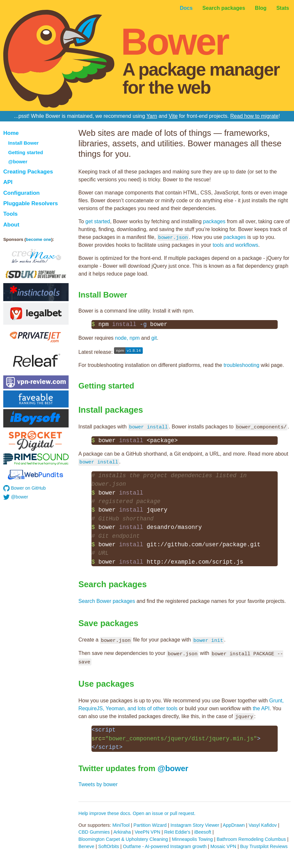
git (154, 338)
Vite (173, 116)
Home (11, 133)
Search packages (224, 8)
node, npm (127, 338)
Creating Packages (28, 172)
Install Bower (23, 143)
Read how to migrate (254, 116)
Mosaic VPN (223, 846)
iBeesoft (203, 832)
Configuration (21, 193)
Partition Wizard (150, 825)
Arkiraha (122, 832)
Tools (10, 214)
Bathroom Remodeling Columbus (251, 839)
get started (98, 221)
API (8, 182)
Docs (186, 8)
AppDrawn (234, 825)
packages (214, 221)
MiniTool (121, 825)
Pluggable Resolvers (31, 203)
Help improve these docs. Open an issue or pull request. (137, 813)
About (11, 225)
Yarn (152, 116)
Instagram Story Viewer (195, 825)
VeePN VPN (147, 832)
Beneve (86, 846)
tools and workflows (236, 245)
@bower (18, 162)
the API (261, 708)
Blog (261, 8)
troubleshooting (241, 365)
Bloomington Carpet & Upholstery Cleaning (123, 839)
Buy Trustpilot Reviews (264, 846)
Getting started (26, 152)
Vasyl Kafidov (263, 825)
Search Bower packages (107, 601)
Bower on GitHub (24, 488)
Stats (283, 8)
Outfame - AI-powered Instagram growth (165, 846)
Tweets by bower (98, 784)
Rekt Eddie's (177, 832)
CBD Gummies (94, 832)
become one (38, 239)
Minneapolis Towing (192, 839)
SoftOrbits (109, 846)
